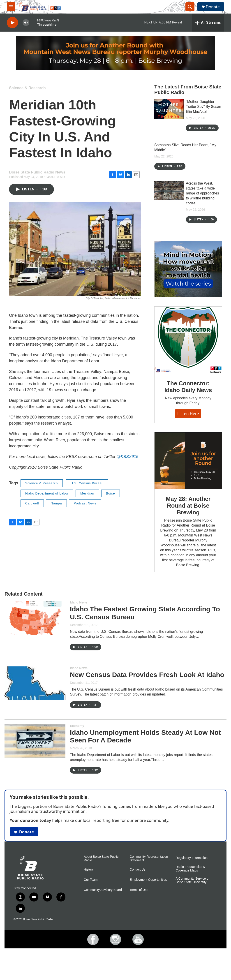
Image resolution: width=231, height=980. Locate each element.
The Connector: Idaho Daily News (188, 396)
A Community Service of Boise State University (192, 907)
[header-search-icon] (190, 7)
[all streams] (208, 23)
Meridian (87, 493)
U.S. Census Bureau (87, 483)
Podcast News (85, 503)
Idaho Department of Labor (47, 493)
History (89, 897)
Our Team (91, 907)
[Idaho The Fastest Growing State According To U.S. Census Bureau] (35, 645)
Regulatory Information (192, 885)
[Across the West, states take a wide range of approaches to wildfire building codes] (169, 191)
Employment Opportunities (148, 907)
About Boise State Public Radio (101, 886)
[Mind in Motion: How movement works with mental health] (188, 269)
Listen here (188, 423)
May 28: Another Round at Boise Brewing (188, 524)
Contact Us (137, 897)
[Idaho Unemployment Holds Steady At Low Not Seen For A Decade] (35, 768)
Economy (77, 753)
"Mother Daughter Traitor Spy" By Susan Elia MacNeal (203, 107)
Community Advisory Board (103, 917)
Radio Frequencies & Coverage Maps (190, 896)
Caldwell (32, 503)
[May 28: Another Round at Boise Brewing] (188, 479)
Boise (111, 493)
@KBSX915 (127, 457)
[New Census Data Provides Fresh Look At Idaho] (35, 710)
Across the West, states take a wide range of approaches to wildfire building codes (202, 193)
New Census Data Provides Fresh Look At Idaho (147, 702)
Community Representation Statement (149, 886)
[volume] (26, 23)
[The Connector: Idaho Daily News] (188, 349)
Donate (213, 7)
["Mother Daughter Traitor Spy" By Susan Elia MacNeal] (169, 109)
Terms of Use (139, 917)
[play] (12, 23)
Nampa (56, 503)
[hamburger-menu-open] (11, 7)
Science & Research (27, 88)
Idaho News (79, 629)
